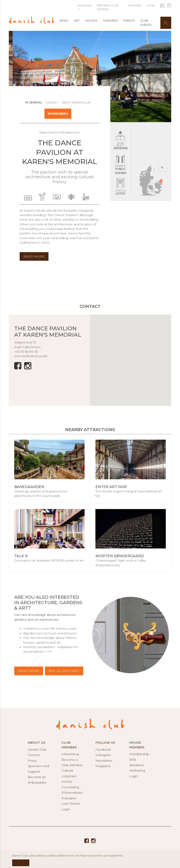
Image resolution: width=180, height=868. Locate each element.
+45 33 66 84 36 (26, 352)
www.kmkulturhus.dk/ (31, 356)
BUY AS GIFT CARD (64, 671)
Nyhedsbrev (58, 114)
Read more (29, 671)
